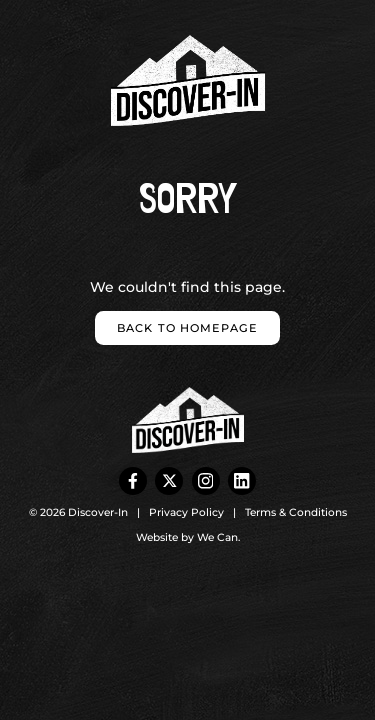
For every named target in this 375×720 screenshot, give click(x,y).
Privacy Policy (186, 512)
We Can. (218, 537)
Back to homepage (187, 328)
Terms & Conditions (296, 512)
